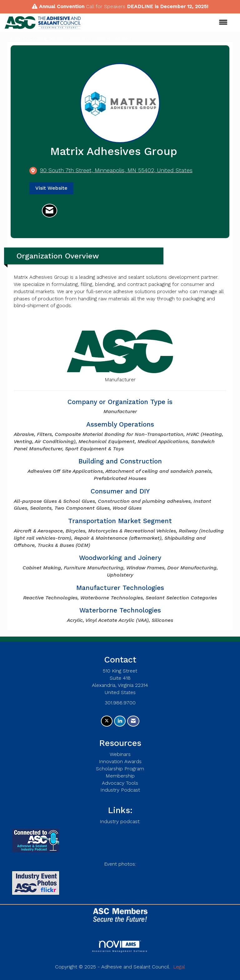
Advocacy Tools (120, 783)
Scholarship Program (120, 769)
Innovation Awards (120, 761)
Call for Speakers (106, 6)
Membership (120, 776)
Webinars (120, 754)
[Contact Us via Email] (133, 721)
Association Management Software (120, 946)
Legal (179, 967)
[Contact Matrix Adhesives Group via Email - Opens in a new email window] (50, 211)
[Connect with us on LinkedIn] (120, 721)
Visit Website (51, 188)
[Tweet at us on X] (107, 721)
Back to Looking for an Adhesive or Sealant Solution (69, 38)
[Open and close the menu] (157, 23)
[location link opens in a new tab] (116, 170)
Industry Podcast (120, 790)
